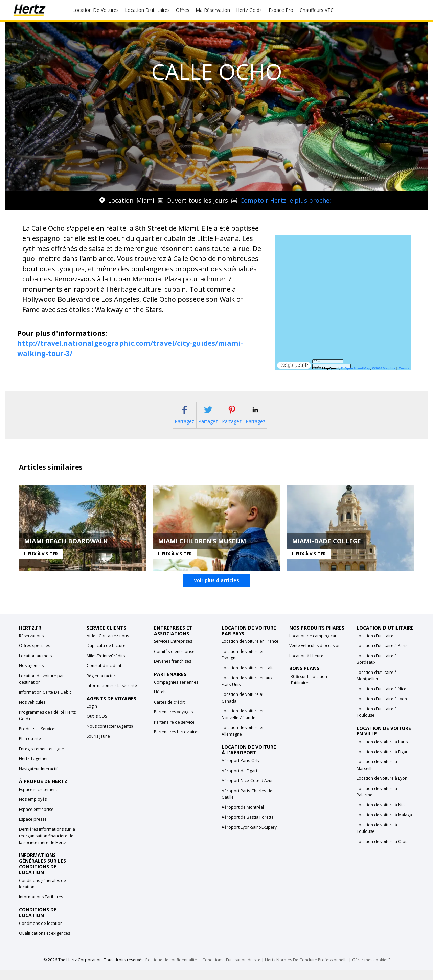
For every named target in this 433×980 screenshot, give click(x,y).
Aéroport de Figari (239, 781)
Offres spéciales (35, 656)
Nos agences (31, 676)
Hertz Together (33, 769)
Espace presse (33, 830)
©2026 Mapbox (384, 368)
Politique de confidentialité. (172, 970)
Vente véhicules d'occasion (315, 656)
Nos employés (33, 810)
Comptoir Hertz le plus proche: (286, 200)
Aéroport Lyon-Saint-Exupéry (249, 837)
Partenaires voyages (173, 722)
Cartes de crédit (169, 712)
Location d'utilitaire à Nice (381, 699)
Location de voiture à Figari (383, 762)
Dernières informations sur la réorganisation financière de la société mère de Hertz (47, 846)
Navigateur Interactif (38, 779)
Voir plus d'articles (216, 591)
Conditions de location (41, 933)
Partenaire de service (174, 732)
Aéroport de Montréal (243, 817)
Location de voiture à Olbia (383, 852)
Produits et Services (38, 739)
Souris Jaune (98, 747)
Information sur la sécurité (112, 696)
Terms (404, 368)
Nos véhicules (32, 713)
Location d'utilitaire (375, 646)
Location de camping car (313, 646)
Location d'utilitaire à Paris (382, 656)
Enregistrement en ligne (41, 759)
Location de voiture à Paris (382, 752)
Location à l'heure (306, 666)
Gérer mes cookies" (371, 970)
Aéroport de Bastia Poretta (248, 828)
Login (92, 717)
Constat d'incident (104, 676)
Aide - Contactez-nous (108, 646)
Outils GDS (97, 727)
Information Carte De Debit (45, 702)
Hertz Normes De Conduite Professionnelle (307, 970)
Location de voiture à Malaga (384, 825)
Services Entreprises (173, 652)
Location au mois (35, 666)
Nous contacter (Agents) (110, 737)
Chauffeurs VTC (317, 10)
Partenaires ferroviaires (177, 742)
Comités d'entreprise (174, 662)
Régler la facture (102, 686)
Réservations (31, 646)
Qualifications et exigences (44, 944)
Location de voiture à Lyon (382, 789)
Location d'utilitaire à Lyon (382, 709)
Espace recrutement (38, 800)
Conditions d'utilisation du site (231, 970)
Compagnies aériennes (176, 692)
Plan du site (30, 749)
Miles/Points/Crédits (106, 666)
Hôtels (160, 702)
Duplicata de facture (106, 656)
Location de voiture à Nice (382, 815)
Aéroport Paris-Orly (241, 771)
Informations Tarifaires (41, 907)
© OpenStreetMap (356, 368)
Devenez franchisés (173, 672)
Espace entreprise (36, 820)
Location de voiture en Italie (248, 678)
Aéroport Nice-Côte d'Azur (247, 791)
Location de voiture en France (250, 652)
